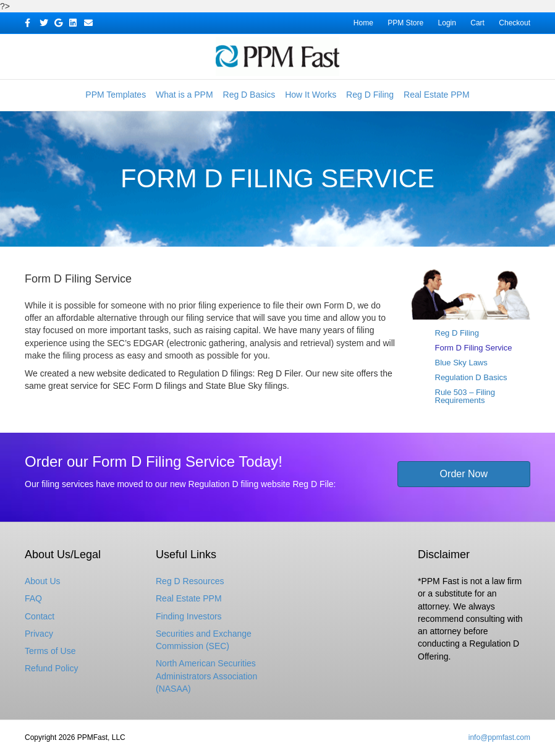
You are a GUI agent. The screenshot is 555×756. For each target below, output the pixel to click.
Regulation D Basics (471, 377)
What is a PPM (184, 95)
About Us (43, 581)
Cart (477, 23)
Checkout (515, 23)
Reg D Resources (190, 581)
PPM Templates (116, 95)
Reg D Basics (249, 95)
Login (447, 23)
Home (363, 23)
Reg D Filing (370, 95)
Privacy (39, 634)
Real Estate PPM (437, 95)
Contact (40, 616)
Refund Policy (51, 668)
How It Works (311, 95)
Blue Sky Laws (461, 363)
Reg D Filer (279, 373)
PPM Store (405, 23)
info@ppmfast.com (499, 737)
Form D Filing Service (474, 348)
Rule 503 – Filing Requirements (465, 396)
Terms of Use (50, 651)
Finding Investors (189, 616)
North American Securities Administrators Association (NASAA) (206, 676)
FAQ (33, 598)
